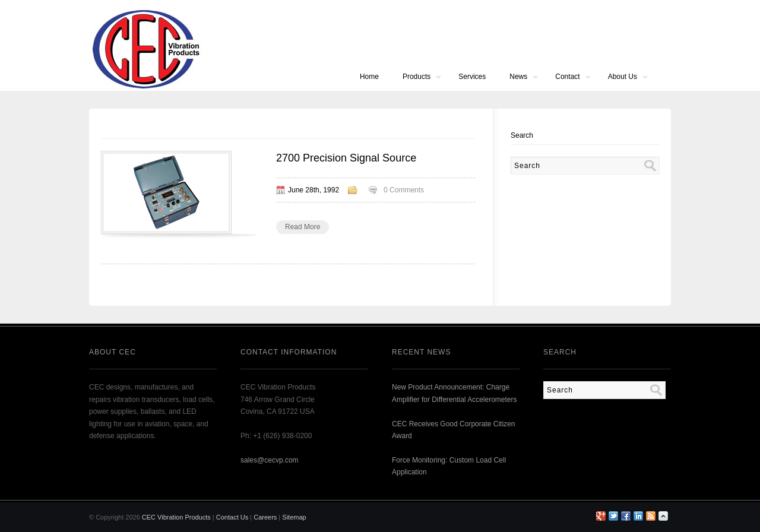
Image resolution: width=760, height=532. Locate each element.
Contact (567, 78)
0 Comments (404, 190)
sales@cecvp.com (270, 460)
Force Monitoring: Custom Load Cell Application (449, 466)
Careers (265, 517)
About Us (622, 78)
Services (472, 77)
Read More (303, 227)
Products (416, 78)
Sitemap (294, 517)
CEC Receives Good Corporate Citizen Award (453, 430)
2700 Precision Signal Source (346, 158)
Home (369, 77)
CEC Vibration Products (176, 517)
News (518, 78)
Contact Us (232, 517)
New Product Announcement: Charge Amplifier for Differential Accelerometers (455, 393)
